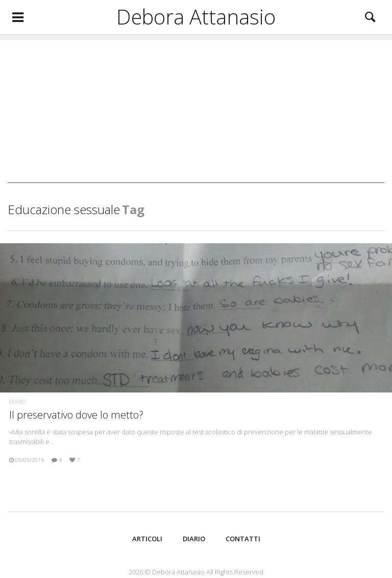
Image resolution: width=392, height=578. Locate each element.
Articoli (147, 539)
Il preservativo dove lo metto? (76, 415)
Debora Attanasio (196, 17)
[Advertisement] (196, 111)
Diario (18, 401)
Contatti (243, 539)
